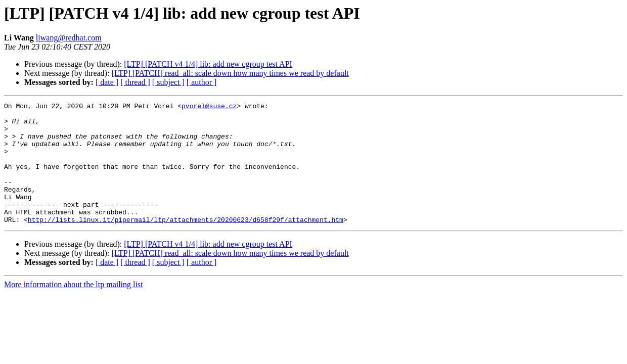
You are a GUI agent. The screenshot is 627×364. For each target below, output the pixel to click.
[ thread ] (135, 82)
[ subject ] (168, 82)
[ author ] (202, 82)
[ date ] (107, 82)
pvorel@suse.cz (209, 107)
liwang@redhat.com (69, 38)
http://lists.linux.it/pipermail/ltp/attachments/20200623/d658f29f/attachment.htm (186, 244)
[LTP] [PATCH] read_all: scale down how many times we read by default (230, 73)
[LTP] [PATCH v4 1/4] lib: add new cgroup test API (208, 64)
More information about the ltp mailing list (74, 309)
